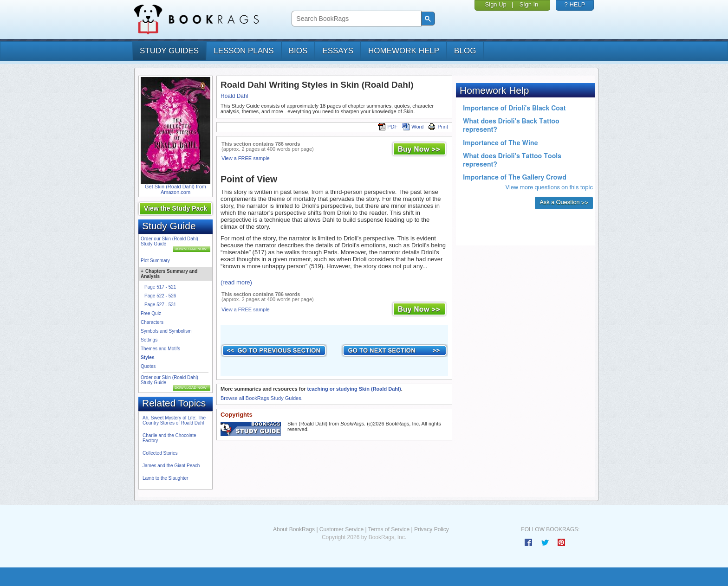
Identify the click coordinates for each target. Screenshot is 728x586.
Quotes (148, 366)
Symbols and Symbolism (166, 331)
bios (298, 51)
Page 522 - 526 (160, 296)
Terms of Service (389, 529)
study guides (169, 51)
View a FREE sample (246, 158)
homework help (404, 51)
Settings (149, 340)
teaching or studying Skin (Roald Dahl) (354, 389)
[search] (355, 19)
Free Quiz (151, 313)
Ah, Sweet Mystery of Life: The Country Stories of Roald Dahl (174, 420)
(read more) (236, 282)
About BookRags (294, 529)
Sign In (529, 4)
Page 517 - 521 (160, 287)
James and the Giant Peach (171, 466)
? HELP (575, 4)
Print (438, 127)
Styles (147, 357)
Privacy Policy (432, 529)
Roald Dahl (234, 96)
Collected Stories (160, 453)
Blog (465, 51)
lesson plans (244, 51)
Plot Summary (155, 261)
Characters (152, 322)
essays (338, 51)
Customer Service (341, 529)
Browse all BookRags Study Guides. (262, 398)
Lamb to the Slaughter (165, 478)
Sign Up (496, 4)
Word (413, 127)
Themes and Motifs (160, 349)
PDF (388, 127)
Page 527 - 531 (160, 305)
